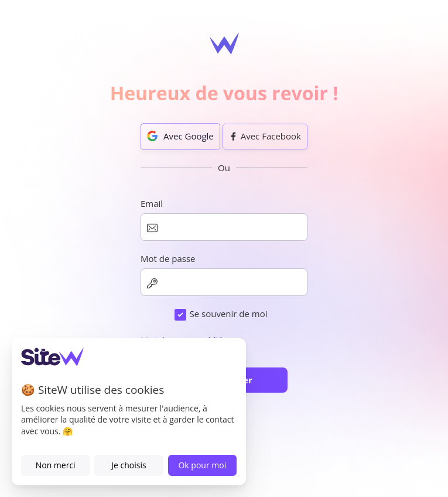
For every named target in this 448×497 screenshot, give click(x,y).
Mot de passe (168, 258)
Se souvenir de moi (228, 314)
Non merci (56, 465)
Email (152, 203)
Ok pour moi (202, 465)
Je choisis (129, 465)
